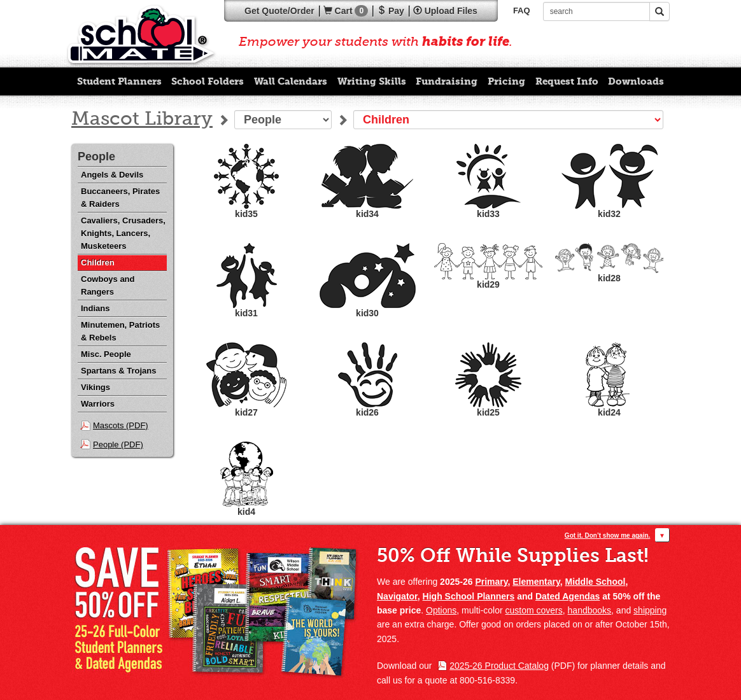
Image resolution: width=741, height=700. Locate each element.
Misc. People (106, 354)
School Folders (208, 81)
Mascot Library (142, 120)
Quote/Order (279, 11)
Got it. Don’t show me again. (607, 535)
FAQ (522, 10)
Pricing (506, 81)
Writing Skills (372, 81)
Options (441, 610)
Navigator (397, 596)
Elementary (536, 582)
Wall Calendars (291, 81)
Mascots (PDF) (121, 425)
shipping (650, 610)
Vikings (95, 387)
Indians (95, 308)
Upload (445, 11)
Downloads (636, 81)
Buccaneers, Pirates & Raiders (120, 198)
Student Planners (119, 81)
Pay (391, 11)
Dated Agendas (568, 596)
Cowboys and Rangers (108, 285)
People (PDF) (118, 444)
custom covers (534, 610)
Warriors (98, 404)
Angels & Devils (112, 175)
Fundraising (447, 81)
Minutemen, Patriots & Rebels (120, 331)
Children (98, 262)
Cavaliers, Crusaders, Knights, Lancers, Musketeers (123, 233)
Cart (346, 11)
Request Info (567, 81)
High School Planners (469, 596)
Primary (491, 582)
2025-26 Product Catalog (499, 666)
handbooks (590, 610)
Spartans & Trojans (118, 371)
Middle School (596, 582)
